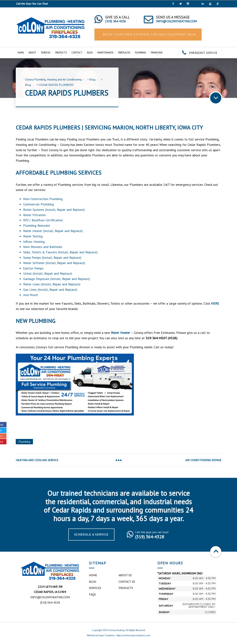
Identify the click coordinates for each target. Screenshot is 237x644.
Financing (157, 53)
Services (46, 53)
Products (61, 53)
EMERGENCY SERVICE (200, 53)
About (32, 53)
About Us (125, 575)
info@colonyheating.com (50, 597)
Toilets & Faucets (44, 252)
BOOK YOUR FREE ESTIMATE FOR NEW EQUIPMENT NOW (149, 34)
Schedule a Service (91, 534)
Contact (77, 53)
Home (21, 53)
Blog (90, 53)
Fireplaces (124, 53)
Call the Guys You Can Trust (32, 4)
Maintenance (105, 53)
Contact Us (127, 582)
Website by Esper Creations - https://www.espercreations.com (119, 635)
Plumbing (141, 53)
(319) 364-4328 (50, 603)
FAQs (92, 594)
